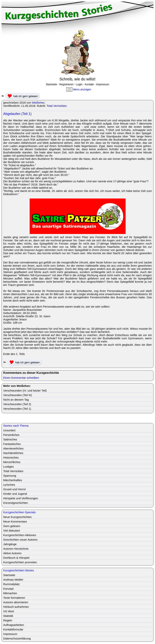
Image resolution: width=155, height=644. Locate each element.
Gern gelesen (12, 526)
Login (79, 84)
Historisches (11, 457)
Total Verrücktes (57, 106)
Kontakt (89, 84)
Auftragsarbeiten (14, 625)
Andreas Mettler (13, 580)
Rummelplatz (12, 584)
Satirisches (10, 439)
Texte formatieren (14, 598)
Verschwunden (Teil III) (18, 395)
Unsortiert (9, 430)
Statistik (8, 616)
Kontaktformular (13, 629)
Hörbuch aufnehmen (16, 607)
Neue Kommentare (15, 521)
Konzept (8, 589)
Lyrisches (9, 485)
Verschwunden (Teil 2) (17, 404)
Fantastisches (12, 444)
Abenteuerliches (13, 448)
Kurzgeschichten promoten (20, 562)
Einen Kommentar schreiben (21, 378)
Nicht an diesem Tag (16, 400)
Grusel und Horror (15, 489)
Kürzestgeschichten (16, 503)
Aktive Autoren (12, 553)
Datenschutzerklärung (17, 638)
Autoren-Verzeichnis (16, 549)
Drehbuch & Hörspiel (16, 558)
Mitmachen (10, 593)
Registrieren (66, 84)
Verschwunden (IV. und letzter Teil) (25, 390)
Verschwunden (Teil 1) (17, 409)
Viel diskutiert (12, 531)
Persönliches (11, 435)
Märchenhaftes (13, 480)
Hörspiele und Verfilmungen (21, 498)
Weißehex (38, 103)
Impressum (103, 84)
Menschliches (12, 462)
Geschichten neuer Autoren (20, 540)
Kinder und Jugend (15, 494)
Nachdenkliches (13, 453)
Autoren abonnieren (16, 602)
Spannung (10, 476)
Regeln (8, 620)
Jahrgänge (10, 544)
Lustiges (8, 467)
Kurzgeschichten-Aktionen (20, 535)
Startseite (51, 84)
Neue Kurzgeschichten (17, 517)
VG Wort (9, 611)
